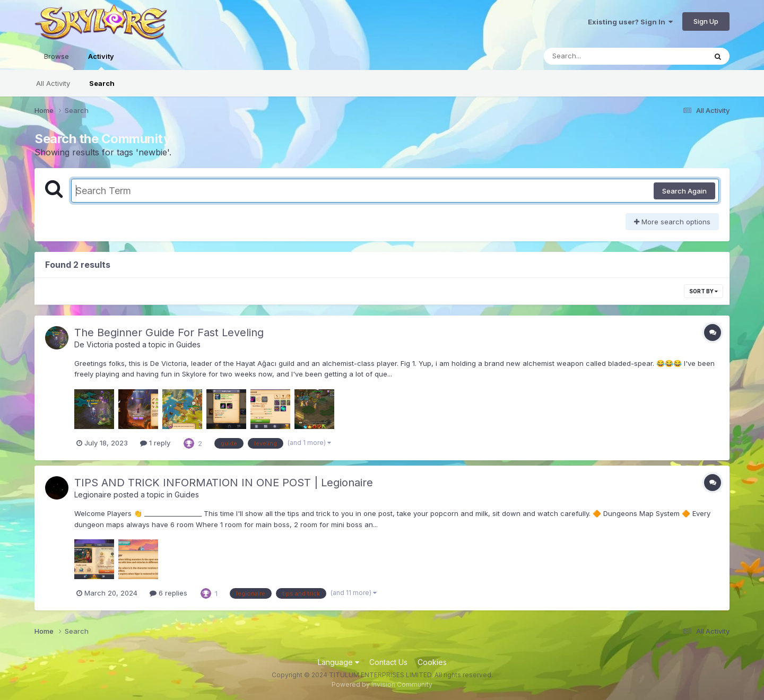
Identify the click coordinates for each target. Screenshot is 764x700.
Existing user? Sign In (630, 22)
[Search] (596, 56)
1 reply (155, 443)
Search (102, 83)
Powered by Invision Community (382, 684)
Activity (101, 61)
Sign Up (706, 21)
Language (338, 662)
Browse (57, 56)
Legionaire (93, 495)
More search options (672, 222)
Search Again (684, 191)
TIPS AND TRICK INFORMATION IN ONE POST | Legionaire (224, 483)
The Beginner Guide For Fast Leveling (169, 332)
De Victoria (94, 344)
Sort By (704, 291)
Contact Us (388, 662)
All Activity (53, 83)
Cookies (432, 662)
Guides (188, 344)
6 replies (168, 593)
